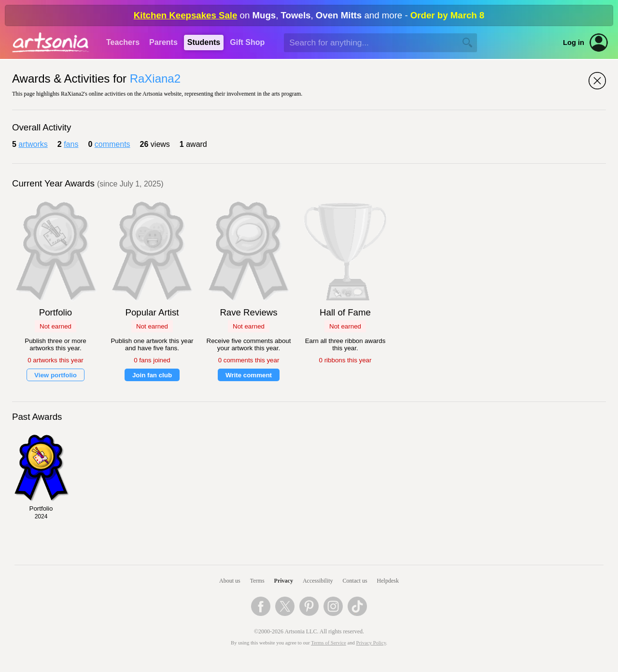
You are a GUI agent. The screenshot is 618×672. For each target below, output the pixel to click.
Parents (163, 42)
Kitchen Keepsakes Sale (186, 15)
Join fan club (152, 375)
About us (230, 581)
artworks (33, 144)
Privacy (284, 581)
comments (112, 144)
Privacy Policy (371, 643)
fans (71, 144)
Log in (574, 43)
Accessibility (318, 581)
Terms (257, 581)
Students (204, 42)
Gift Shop (247, 42)
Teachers (123, 42)
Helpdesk (388, 581)
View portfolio (56, 375)
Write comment (249, 375)
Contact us (355, 581)
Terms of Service (329, 643)
